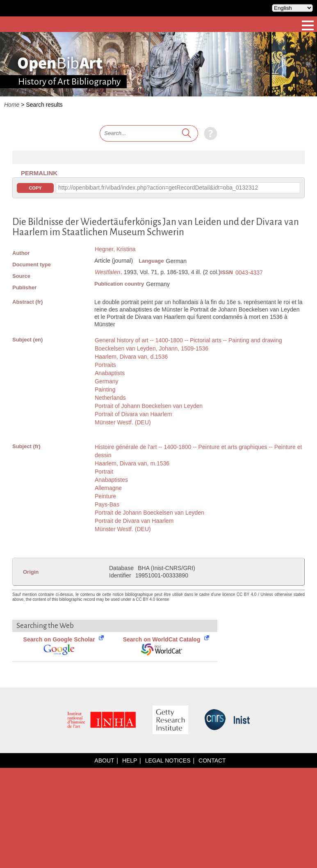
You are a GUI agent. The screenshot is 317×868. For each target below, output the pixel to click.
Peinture (105, 496)
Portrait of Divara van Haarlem (133, 414)
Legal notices (168, 760)
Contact (212, 760)
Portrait (104, 472)
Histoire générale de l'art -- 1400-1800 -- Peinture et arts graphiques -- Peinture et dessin (198, 451)
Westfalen (107, 272)
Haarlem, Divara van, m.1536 (132, 463)
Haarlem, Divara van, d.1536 (131, 357)
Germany (107, 381)
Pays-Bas (107, 504)
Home (12, 105)
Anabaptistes (111, 480)
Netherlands (110, 398)
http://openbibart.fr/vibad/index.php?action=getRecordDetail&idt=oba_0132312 (158, 188)
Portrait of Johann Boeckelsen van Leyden (149, 406)
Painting (105, 389)
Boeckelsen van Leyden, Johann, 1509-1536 (152, 348)
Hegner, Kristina (115, 249)
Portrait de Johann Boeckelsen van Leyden (149, 513)
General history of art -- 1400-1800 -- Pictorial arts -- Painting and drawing (188, 340)
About (104, 760)
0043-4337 (249, 273)
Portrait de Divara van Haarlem (134, 521)
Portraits (105, 365)
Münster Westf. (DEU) (123, 422)
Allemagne (108, 488)
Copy (35, 188)
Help (130, 760)
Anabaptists (110, 373)
